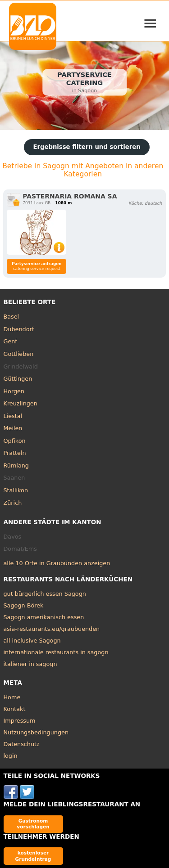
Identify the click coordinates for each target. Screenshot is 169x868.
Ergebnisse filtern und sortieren (87, 147)
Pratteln (15, 453)
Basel (11, 317)
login (11, 756)
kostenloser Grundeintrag (33, 856)
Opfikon (15, 441)
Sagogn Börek (24, 605)
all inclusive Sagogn (32, 641)
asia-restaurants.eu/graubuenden (52, 629)
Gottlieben (19, 354)
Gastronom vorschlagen (33, 824)
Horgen (14, 391)
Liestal (13, 416)
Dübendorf (19, 329)
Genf (10, 341)
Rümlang (16, 465)
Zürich (13, 503)
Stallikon (16, 490)
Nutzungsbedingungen (36, 732)
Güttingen (18, 379)
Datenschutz (22, 744)
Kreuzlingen (21, 403)
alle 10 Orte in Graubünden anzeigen (57, 563)
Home (12, 697)
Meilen (13, 428)
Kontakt (15, 709)
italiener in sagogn (30, 664)
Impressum (20, 721)
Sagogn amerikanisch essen (44, 617)
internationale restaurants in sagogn (56, 652)
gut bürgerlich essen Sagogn (45, 594)
